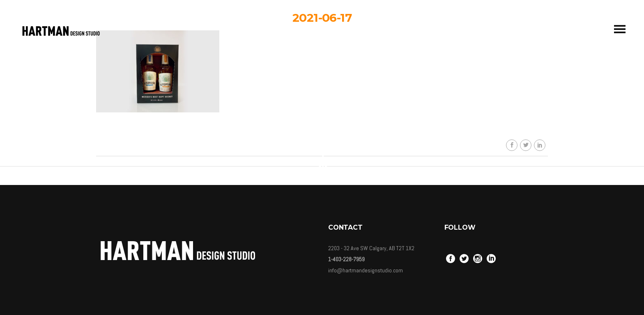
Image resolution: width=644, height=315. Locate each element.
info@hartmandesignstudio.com (366, 270)
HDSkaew (328, 90)
